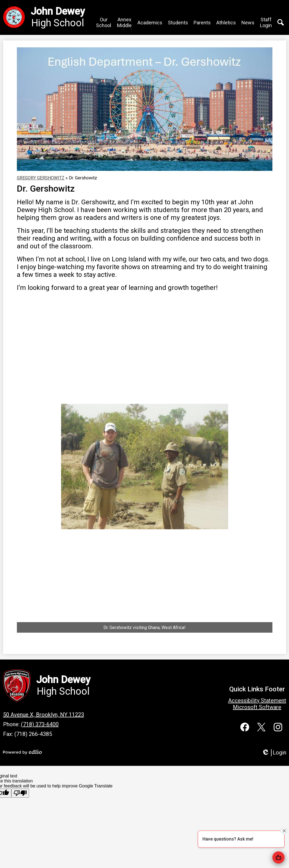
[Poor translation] (20, 793)
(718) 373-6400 (40, 724)
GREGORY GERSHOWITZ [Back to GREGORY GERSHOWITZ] (41, 178)
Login (274, 753)
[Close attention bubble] (284, 830)
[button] (104, 22)
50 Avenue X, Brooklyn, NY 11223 (44, 715)
